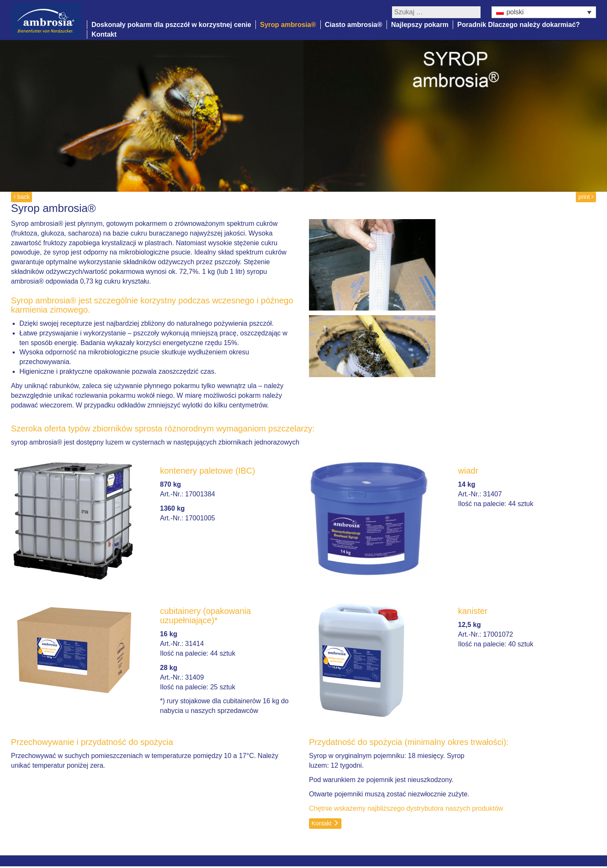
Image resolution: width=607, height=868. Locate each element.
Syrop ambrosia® (288, 25)
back (21, 197)
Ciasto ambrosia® (354, 25)
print (586, 197)
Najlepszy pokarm (420, 25)
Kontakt (104, 34)
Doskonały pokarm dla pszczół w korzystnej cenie (171, 25)
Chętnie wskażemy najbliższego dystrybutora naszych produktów (406, 808)
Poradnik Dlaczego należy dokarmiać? (519, 25)
